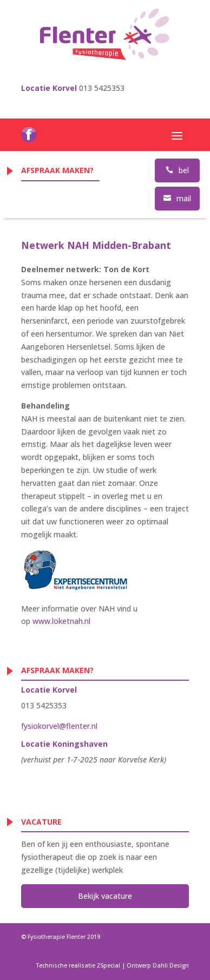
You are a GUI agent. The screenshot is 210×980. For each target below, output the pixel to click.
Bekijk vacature (105, 896)
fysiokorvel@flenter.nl (59, 726)
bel (177, 170)
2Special (109, 965)
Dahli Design (171, 965)
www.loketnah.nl (61, 621)
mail (177, 198)
